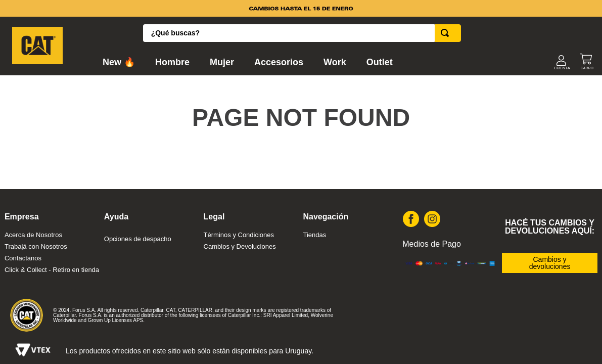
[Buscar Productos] (447, 33)
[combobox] (302, 33)
